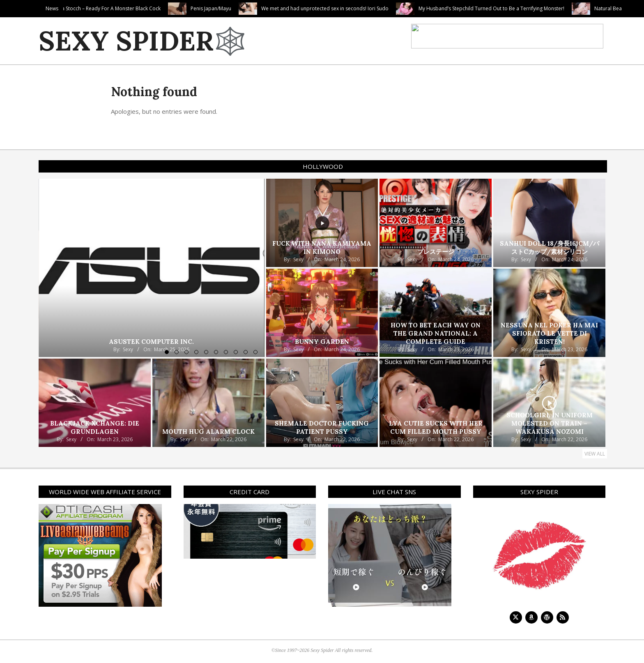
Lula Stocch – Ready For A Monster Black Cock (150, 8)
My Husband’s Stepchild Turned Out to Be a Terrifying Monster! (534, 8)
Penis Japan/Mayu (253, 8)
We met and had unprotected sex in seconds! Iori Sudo (367, 8)
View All (595, 454)
